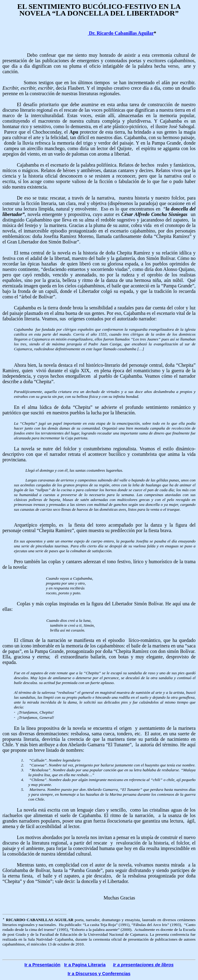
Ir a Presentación (42, 965)
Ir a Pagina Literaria (85, 965)
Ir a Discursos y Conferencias (99, 974)
